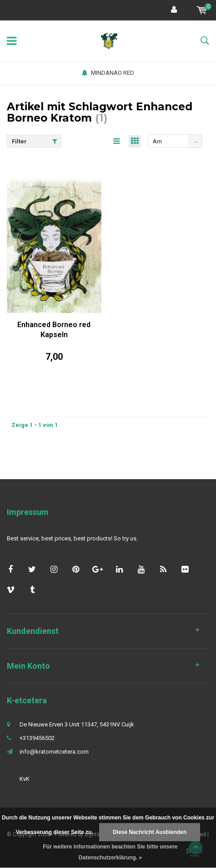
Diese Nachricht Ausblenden (150, 832)
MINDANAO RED (108, 73)
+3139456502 (37, 738)
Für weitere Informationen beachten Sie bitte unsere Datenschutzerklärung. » (110, 852)
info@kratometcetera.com (54, 752)
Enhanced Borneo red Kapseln (54, 330)
